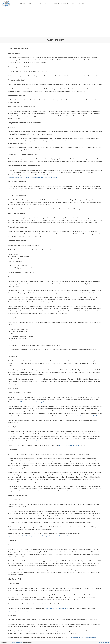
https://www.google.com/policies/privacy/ (20, 611)
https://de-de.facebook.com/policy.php (87, 416)
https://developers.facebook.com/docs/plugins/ (30, 402)
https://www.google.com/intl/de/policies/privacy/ (22, 536)
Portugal (65, 4)
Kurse (46, 4)
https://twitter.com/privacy (40, 441)
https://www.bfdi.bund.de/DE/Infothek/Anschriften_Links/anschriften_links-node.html (32, 177)
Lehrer (40, 4)
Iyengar (32, 4)
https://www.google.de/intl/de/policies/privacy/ (82, 638)
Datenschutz (101, 643)
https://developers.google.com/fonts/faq (56, 608)
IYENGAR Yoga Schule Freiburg (15, 643)
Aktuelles (24, 4)
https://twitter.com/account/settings (70, 445)
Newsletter (84, 4)
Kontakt (74, 4)
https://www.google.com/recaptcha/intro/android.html (55, 536)
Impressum (107, 643)
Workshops (55, 4)
